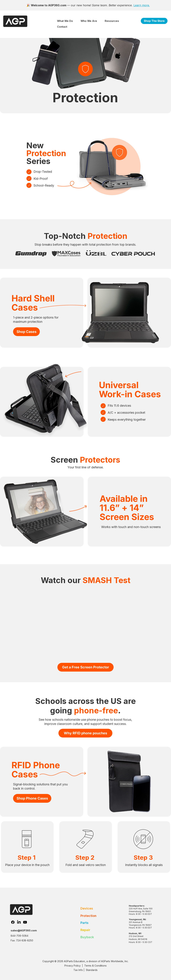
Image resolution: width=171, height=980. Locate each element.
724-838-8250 (25, 940)
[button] (65, 21)
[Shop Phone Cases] (32, 798)
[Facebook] (13, 922)
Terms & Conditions (96, 966)
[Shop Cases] (26, 332)
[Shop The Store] (154, 21)
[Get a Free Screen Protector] (85, 667)
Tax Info (78, 970)
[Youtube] (25, 922)
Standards (92, 970)
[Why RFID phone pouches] (85, 733)
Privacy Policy (73, 966)
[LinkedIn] (19, 922)
